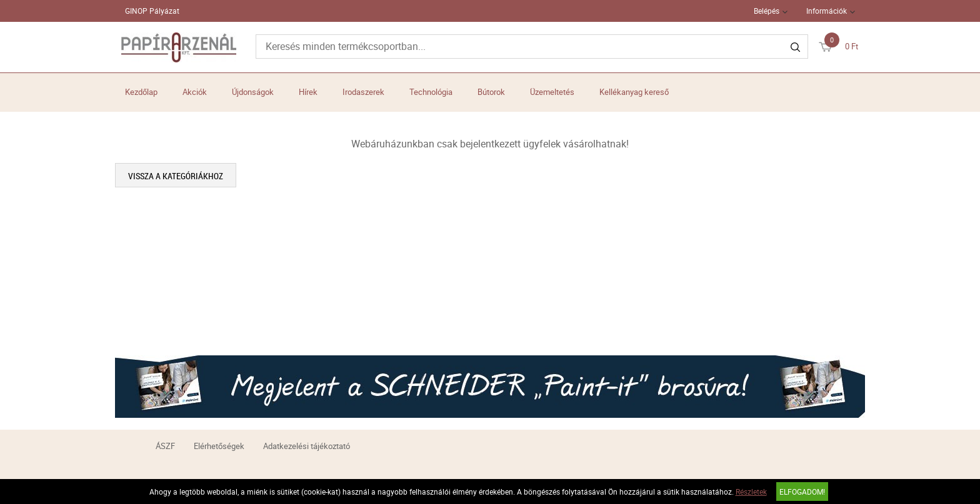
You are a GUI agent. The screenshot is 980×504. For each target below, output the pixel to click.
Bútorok (491, 92)
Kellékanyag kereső (634, 92)
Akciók (195, 92)
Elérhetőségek (219, 446)
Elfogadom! (802, 492)
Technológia (431, 92)
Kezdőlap (141, 92)
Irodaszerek (363, 92)
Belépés (767, 11)
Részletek (751, 492)
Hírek (308, 92)
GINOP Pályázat (152, 11)
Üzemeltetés (552, 92)
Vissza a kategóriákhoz (176, 176)
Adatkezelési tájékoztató (307, 446)
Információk (827, 11)
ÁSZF (165, 446)
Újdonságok (253, 92)
